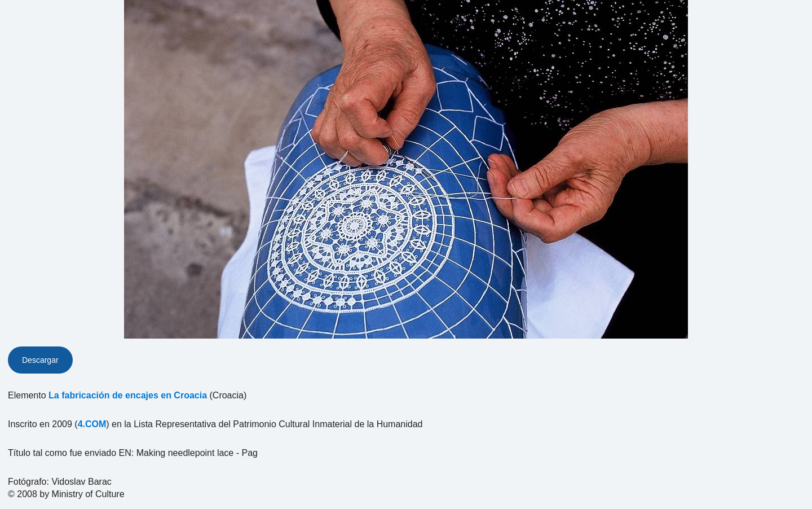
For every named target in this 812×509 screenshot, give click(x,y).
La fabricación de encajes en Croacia (128, 395)
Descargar (40, 360)
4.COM (92, 424)
